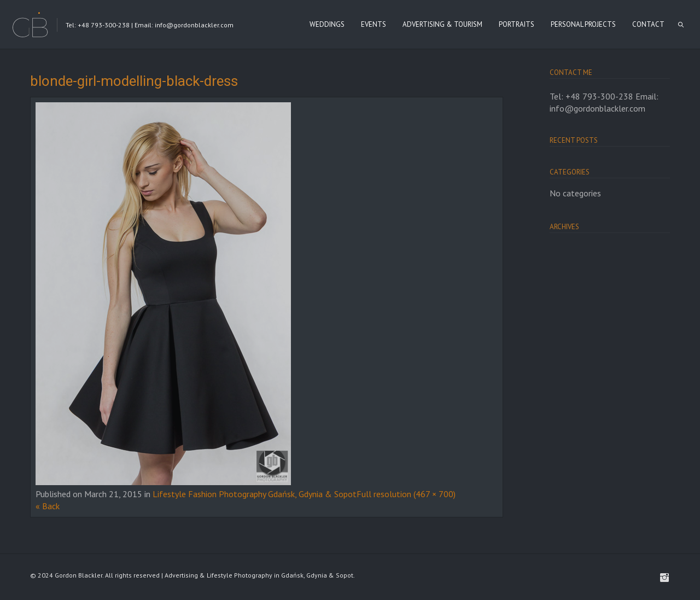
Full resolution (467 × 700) (406, 494)
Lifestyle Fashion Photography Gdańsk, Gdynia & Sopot (255, 494)
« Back (48, 506)
